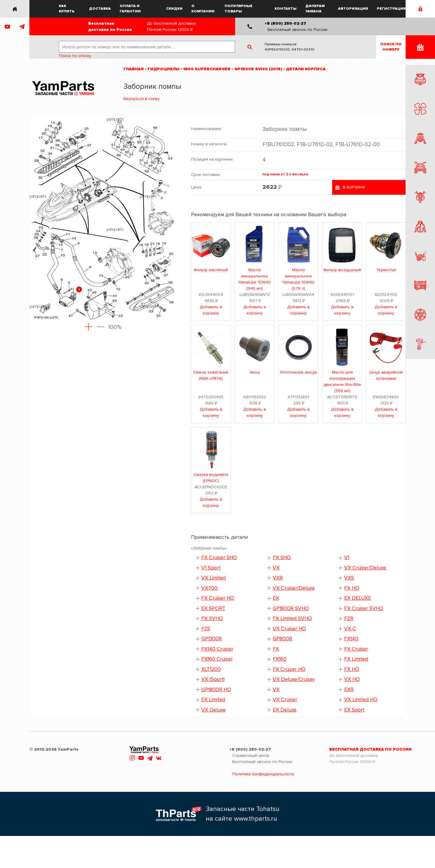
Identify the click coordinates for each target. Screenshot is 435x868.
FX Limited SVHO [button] (292, 618)
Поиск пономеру (391, 47)
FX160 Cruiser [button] (217, 659)
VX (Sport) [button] (213, 679)
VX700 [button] (209, 588)
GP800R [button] (282, 639)
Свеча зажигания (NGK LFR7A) (211, 375)
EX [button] (276, 598)
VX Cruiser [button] (285, 700)
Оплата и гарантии (130, 9)
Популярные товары (239, 9)
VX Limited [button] (214, 578)
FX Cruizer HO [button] (289, 669)
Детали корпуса (306, 69)
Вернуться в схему (142, 99)
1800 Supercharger (207, 69)
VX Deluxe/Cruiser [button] (294, 679)
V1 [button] (347, 558)
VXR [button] (278, 578)
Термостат (386, 270)
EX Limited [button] (213, 700)
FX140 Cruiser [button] (217, 649)
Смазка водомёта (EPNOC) (211, 478)
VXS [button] (349, 578)
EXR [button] (349, 690)
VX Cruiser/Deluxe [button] (294, 588)
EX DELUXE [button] (358, 598)
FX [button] (276, 649)
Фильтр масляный (211, 270)
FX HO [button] (352, 588)
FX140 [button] (351, 639)
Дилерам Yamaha (315, 9)
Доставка (100, 9)
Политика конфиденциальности (263, 774)
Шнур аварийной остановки (386, 375)
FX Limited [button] (356, 659)
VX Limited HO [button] (361, 700)
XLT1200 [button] (211, 669)
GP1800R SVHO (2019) (258, 69)
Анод (255, 372)
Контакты (286, 9)
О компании (203, 9)
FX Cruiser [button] (356, 649)
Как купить (67, 9)
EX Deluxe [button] (285, 710)
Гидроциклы (163, 69)
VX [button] (276, 568)
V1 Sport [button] (211, 568)
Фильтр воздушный (342, 270)
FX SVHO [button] (212, 618)
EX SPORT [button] (213, 608)
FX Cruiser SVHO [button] (364, 608)
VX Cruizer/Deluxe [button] (365, 568)
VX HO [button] (352, 679)
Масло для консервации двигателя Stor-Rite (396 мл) (342, 381)
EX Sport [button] (354, 710)
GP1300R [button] (212, 639)
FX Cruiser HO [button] (218, 598)
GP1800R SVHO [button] (291, 608)
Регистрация (391, 9)
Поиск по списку (75, 56)
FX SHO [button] (282, 558)
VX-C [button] (350, 629)
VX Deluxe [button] (214, 710)
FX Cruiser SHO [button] (219, 558)
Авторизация (353, 9)
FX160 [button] (280, 659)
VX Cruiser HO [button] (289, 629)
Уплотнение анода (298, 372)
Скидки (174, 9)
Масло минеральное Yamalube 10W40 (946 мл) (255, 279)
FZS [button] (206, 629)
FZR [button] (349, 618)
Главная (134, 69)
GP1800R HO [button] (216, 690)
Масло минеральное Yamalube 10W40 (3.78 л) (298, 279)
